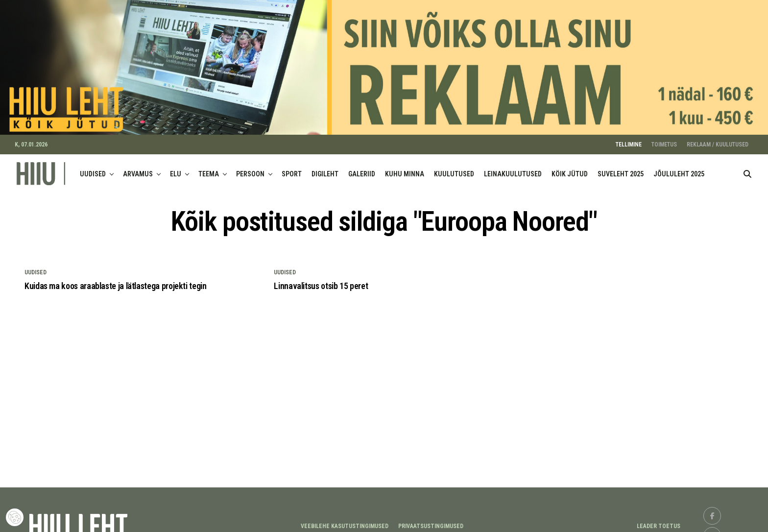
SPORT (292, 169)
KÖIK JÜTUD (570, 169)
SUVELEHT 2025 (621, 169)
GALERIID (362, 169)
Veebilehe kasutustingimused (345, 521)
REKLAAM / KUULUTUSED (718, 139)
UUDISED (93, 169)
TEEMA (209, 169)
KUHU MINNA (405, 169)
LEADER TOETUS (659, 521)
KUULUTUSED (454, 169)
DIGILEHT (325, 169)
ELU (176, 169)
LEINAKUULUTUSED (513, 169)
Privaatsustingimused (431, 521)
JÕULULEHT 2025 (679, 169)
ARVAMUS (138, 169)
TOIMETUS (664, 139)
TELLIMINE (629, 139)
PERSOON (250, 169)
